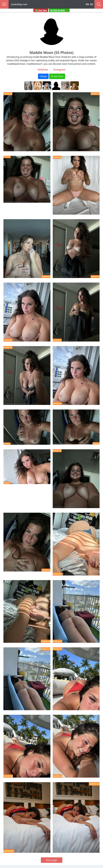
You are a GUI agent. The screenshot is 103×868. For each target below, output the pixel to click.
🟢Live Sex (41, 10)
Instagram (59, 70)
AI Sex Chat (57, 76)
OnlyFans (43, 70)
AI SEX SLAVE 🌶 (59, 10)
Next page (51, 860)
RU (92, 4)
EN (87, 4)
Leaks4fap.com (19, 4)
